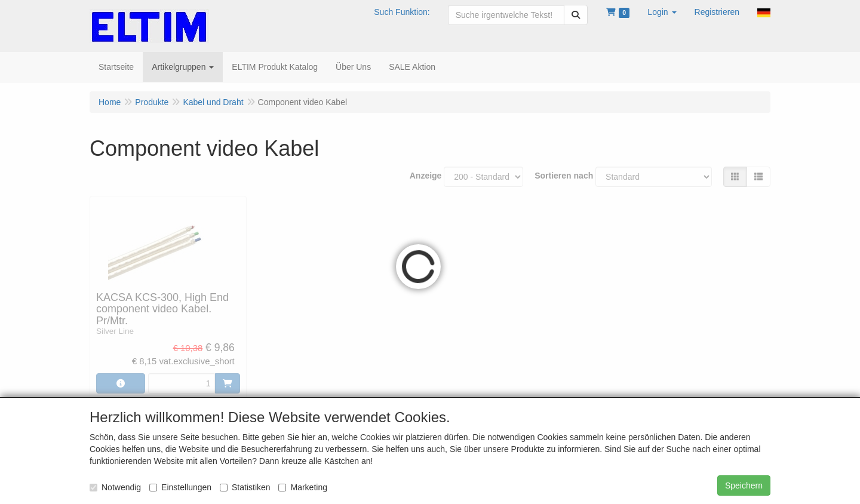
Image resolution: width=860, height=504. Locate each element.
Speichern (744, 485)
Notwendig (115, 487)
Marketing (302, 487)
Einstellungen (180, 487)
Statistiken (245, 487)
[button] (662, 12)
